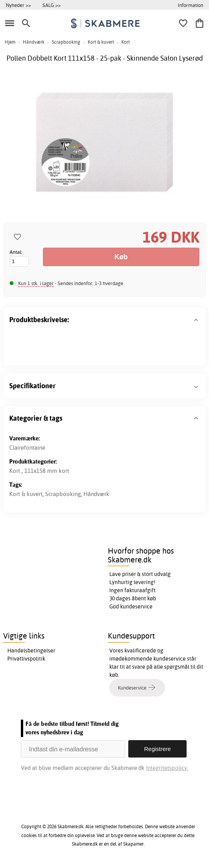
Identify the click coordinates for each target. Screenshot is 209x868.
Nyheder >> (18, 5)
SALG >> (52, 5)
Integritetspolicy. (167, 768)
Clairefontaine (27, 448)
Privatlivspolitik (26, 659)
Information (190, 5)
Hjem (10, 42)
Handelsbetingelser (31, 651)
